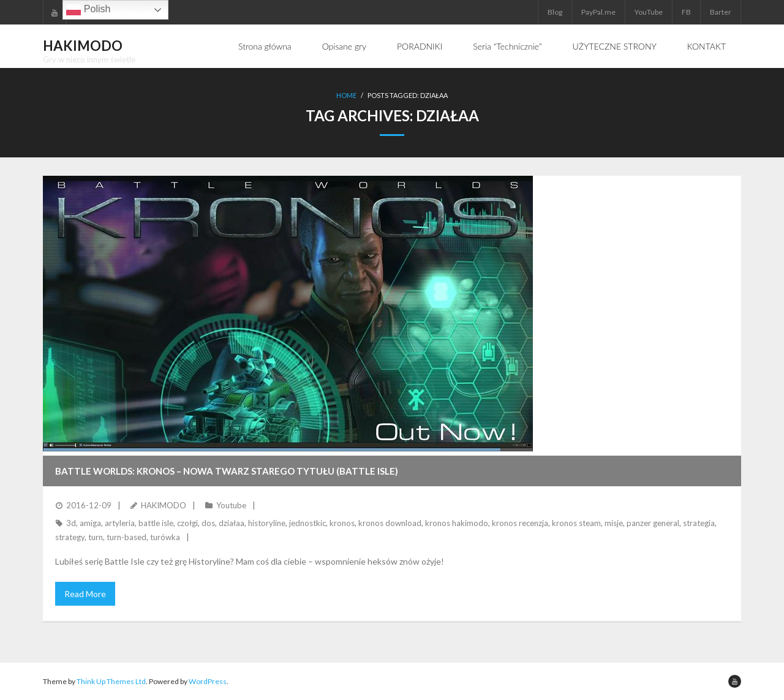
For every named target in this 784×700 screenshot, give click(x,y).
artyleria (120, 523)
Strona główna (265, 46)
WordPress (208, 681)
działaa (232, 523)
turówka (165, 537)
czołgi (187, 523)
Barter (721, 12)
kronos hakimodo (457, 523)
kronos (342, 523)
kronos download (390, 523)
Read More (85, 594)
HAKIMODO (164, 505)
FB (686, 12)
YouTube (649, 12)
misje (614, 523)
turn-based (126, 537)
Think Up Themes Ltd (111, 681)
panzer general (653, 523)
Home (346, 95)
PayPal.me (598, 12)
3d (71, 523)
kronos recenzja (520, 523)
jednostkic (307, 523)
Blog (555, 12)
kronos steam (576, 523)
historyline (267, 523)
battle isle (156, 523)
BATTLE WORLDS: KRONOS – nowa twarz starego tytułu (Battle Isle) (227, 471)
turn (96, 537)
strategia (699, 523)
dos (208, 523)
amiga (90, 523)
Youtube (231, 505)
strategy (70, 537)
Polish (88, 10)
